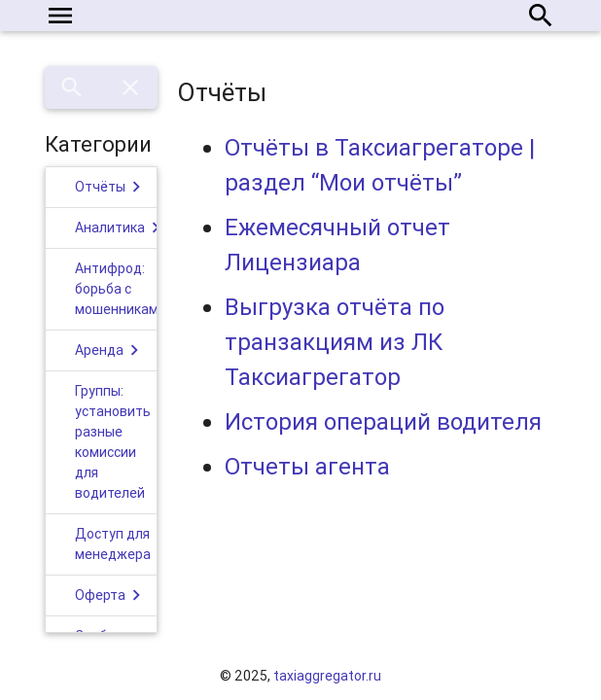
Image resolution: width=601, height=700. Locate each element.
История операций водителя (383, 421)
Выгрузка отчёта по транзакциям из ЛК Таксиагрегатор (335, 342)
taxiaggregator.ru (327, 676)
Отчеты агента (307, 466)
